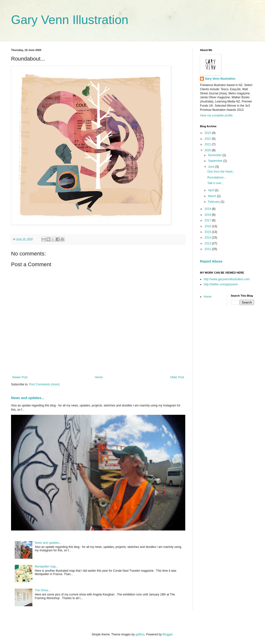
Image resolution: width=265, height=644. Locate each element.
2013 (208, 243)
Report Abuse (211, 261)
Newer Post (20, 377)
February (214, 202)
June (212, 167)
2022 (208, 139)
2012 (208, 249)
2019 (208, 209)
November (215, 155)
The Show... (43, 590)
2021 (208, 144)
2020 (208, 150)
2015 (208, 232)
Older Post (177, 377)
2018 (208, 215)
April (211, 190)
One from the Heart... (221, 172)
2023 (208, 133)
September (216, 161)
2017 (208, 220)
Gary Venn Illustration (70, 20)
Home (99, 377)
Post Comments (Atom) (44, 384)
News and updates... (28, 398)
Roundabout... (217, 177)
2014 (208, 238)
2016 (208, 226)
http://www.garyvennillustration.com (227, 279)
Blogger (168, 634)
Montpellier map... (46, 567)
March (213, 196)
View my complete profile (216, 115)
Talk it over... (216, 183)
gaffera (140, 634)
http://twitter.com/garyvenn (221, 284)
